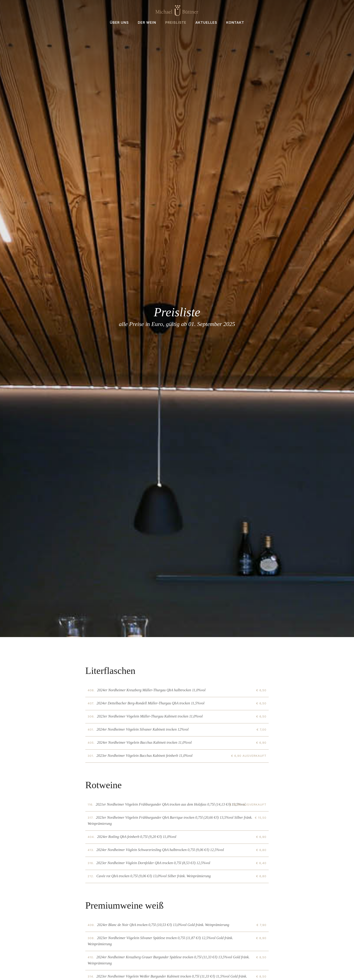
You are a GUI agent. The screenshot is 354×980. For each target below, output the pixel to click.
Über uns (119, 22)
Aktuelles (206, 22)
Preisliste (176, 22)
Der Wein (147, 22)
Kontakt (235, 22)
